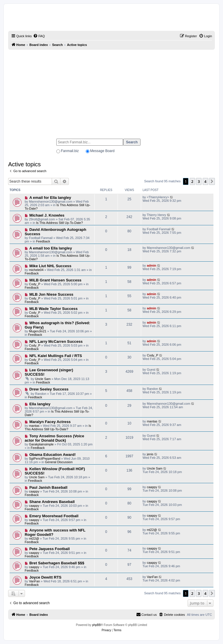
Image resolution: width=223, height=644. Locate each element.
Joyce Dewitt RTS (45, 577)
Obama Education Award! (53, 455)
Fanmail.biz (70, 151)
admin (152, 265)
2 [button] (192, 181)
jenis (150, 454)
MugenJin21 (38, 331)
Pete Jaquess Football (50, 549)
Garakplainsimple (41, 444)
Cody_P (35, 284)
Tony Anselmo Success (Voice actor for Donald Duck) (54, 438)
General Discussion (59, 462)
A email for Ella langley (50, 198)
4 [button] (205, 181)
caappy (34, 491)
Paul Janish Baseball (48, 487)
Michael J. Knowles (47, 215)
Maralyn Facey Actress (50, 422)
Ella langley (40, 404)
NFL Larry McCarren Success (56, 341)
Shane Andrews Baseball (52, 502)
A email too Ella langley (51, 248)
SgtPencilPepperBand (45, 459)
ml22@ (34, 538)
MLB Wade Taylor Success (53, 309)
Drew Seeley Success (49, 389)
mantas (34, 426)
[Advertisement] (111, 92)
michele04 (36, 270)
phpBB (96, 625)
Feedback (43, 241)
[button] (212, 181)
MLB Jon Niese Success (51, 294)
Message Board (102, 151)
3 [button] (199, 181)
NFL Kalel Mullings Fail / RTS (56, 356)
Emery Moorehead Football (54, 516)
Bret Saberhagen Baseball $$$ (57, 563)
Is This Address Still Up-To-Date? (59, 223)
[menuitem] (39, 36)
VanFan (35, 581)
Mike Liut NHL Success (50, 266)
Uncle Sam (43, 379)
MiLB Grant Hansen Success (55, 280)
